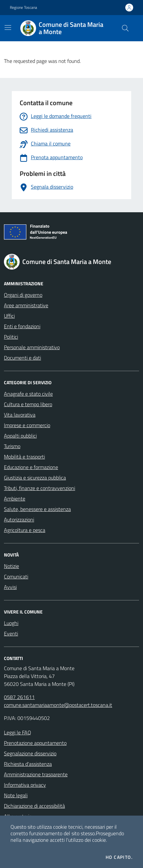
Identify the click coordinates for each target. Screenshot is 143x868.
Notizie (11, 566)
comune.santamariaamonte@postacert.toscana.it (58, 705)
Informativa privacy (25, 785)
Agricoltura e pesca (25, 530)
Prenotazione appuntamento (35, 743)
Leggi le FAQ (18, 732)
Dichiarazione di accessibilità (34, 806)
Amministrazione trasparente (36, 774)
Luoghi (11, 623)
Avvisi (10, 587)
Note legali (16, 795)
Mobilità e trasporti (24, 457)
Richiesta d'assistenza (28, 764)
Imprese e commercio (27, 425)
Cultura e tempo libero (28, 404)
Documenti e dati (22, 358)
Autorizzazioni (19, 519)
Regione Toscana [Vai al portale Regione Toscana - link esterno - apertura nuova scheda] (23, 8)
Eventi (11, 633)
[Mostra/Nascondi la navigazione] (8, 28)
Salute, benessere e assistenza (37, 509)
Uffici (9, 316)
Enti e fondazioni (22, 326)
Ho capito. (119, 857)
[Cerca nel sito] (125, 28)
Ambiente (15, 499)
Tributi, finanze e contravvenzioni (40, 488)
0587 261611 (19, 697)
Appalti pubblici (20, 436)
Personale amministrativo (32, 347)
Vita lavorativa (20, 415)
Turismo (12, 446)
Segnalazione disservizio (30, 753)
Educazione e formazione (31, 467)
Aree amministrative (26, 305)
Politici (11, 337)
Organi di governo (23, 295)
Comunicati (16, 576)
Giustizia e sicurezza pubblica (35, 478)
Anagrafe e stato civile (28, 394)
